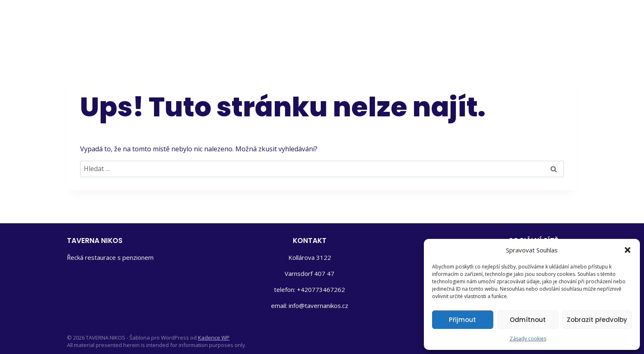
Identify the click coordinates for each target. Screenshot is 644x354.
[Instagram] (564, 21)
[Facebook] (536, 21)
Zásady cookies (528, 339)
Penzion (349, 21)
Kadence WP (214, 338)
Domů (311, 21)
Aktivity (448, 21)
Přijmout (462, 320)
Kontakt (491, 21)
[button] (628, 250)
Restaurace (399, 21)
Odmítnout (528, 320)
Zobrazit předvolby (597, 320)
